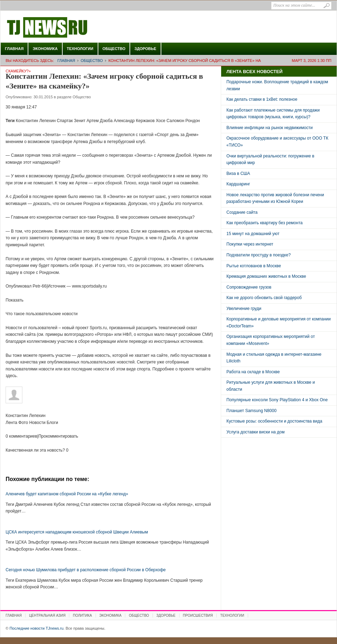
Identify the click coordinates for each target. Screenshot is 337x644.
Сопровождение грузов (249, 287)
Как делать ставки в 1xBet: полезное (262, 99)
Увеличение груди (244, 309)
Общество (114, 49)
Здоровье (145, 49)
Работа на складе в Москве (253, 372)
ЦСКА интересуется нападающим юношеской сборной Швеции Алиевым (77, 532)
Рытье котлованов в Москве (254, 266)
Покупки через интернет (250, 244)
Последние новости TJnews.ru (67, 28)
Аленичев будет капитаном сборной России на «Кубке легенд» (67, 494)
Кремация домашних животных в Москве (266, 276)
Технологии (80, 49)
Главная (14, 49)
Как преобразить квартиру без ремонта (265, 223)
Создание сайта (242, 212)
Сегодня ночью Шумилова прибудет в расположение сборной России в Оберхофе (86, 570)
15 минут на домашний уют (253, 234)
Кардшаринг (238, 184)
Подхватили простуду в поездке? (259, 255)
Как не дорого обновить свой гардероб (264, 298)
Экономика (45, 49)
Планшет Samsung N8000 (251, 411)
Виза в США (238, 174)
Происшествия (198, 615)
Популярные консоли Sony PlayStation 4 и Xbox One (277, 400)
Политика (82, 615)
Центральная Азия (47, 615)
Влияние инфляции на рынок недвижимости (269, 128)
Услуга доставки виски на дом (255, 432)
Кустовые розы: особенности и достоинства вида (274, 421)
